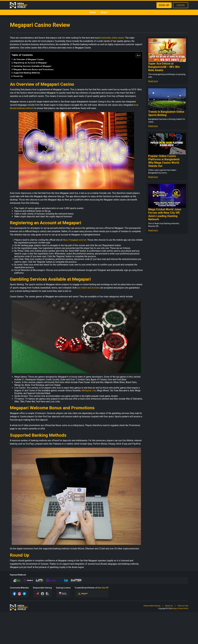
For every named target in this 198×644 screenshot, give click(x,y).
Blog (105, 12)
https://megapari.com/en (74, 240)
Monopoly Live (89, 391)
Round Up (18, 76)
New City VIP (103, 588)
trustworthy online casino (112, 38)
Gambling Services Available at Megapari (32, 66)
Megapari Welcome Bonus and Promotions (33, 70)
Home (93, 12)
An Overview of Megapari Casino (29, 60)
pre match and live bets (89, 288)
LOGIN (181, 5)
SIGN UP (164, 5)
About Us (169, 606)
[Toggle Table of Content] (137, 55)
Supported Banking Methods (27, 73)
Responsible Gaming (152, 606)
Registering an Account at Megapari (30, 63)
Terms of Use (183, 606)
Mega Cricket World (180, 608)
